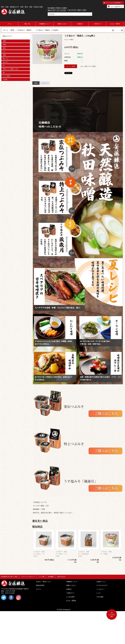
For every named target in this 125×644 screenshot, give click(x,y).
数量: (66, 61)
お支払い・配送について (44, 582)
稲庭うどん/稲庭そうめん (11, 69)
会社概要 (51, 577)
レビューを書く (69, 39)
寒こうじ (6, 58)
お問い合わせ (61, 577)
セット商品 (6, 76)
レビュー (45, 83)
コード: (67, 54)
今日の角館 (100, 597)
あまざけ (6, 62)
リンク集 (42, 577)
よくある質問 (70, 597)
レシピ (98, 593)
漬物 (4, 55)
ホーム (10, 24)
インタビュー (101, 589)
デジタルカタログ (102, 585)
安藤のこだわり (62, 24)
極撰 (4, 41)
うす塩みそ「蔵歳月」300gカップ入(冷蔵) (39, 554)
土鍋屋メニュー (101, 582)
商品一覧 (27, 24)
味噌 (12, 30)
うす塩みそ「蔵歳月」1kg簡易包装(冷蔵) (84, 554)
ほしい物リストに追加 (88, 66)
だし (4, 51)
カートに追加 (71, 66)
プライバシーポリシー (28, 577)
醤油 (4, 48)
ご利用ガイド (98, 24)
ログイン (39, 589)
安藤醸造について (45, 24)
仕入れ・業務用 (115, 24)
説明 (36, 83)
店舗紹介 (80, 24)
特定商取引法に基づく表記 (9, 577)
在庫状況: (68, 57)
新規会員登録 (40, 585)
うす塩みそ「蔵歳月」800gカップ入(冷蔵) (61, 554)
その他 (5, 79)
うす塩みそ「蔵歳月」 (25, 30)
